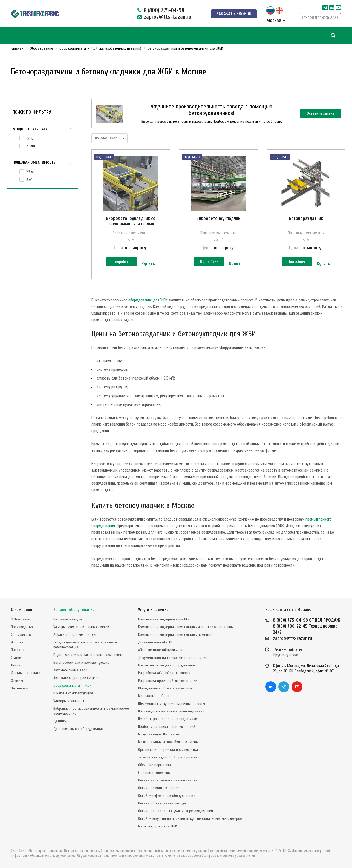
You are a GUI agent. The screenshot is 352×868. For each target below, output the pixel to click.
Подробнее (122, 262)
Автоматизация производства (77, 678)
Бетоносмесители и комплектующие (81, 663)
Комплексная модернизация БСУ (164, 619)
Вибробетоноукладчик (218, 218)
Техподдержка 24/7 (320, 17)
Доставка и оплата (26, 673)
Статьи (16, 658)
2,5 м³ (30, 172)
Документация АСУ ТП (155, 642)
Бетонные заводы (68, 619)
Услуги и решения (153, 610)
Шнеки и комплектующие (73, 693)
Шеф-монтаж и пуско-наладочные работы (171, 704)
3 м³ (29, 179)
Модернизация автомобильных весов (168, 742)
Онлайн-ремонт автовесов (159, 788)
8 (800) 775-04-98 (164, 10)
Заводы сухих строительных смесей (81, 627)
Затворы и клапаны (69, 701)
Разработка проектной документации (168, 681)
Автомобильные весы (70, 670)
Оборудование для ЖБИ (72, 686)
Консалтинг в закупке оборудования (167, 665)
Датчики (60, 721)
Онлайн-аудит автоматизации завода (168, 780)
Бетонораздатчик (306, 218)
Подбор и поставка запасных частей (167, 727)
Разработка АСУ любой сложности (164, 673)
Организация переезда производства (168, 750)
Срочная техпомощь (154, 773)
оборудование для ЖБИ (148, 300)
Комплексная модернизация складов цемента (175, 635)
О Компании (21, 619)
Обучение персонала (154, 765)
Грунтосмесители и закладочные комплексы (88, 655)
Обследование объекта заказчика (165, 688)
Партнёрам (20, 688)
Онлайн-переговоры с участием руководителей (175, 811)
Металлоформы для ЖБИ (158, 826)
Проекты (18, 650)
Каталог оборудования (74, 610)
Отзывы (17, 681)
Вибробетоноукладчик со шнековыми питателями (131, 221)
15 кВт (31, 138)
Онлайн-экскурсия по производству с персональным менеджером (190, 819)
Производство (22, 627)
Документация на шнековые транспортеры (172, 658)
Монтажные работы (154, 696)
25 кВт (31, 146)
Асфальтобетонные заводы (75, 635)
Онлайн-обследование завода (162, 803)
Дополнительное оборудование (79, 729)
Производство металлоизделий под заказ (171, 711)
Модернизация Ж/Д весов (159, 734)
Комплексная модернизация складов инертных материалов (185, 627)
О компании (22, 610)
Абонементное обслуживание (161, 650)
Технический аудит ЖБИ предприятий (168, 757)
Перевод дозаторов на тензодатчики (168, 719)
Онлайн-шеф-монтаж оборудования (167, 796)
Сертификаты (21, 635)
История (17, 642)
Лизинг (16, 665)
